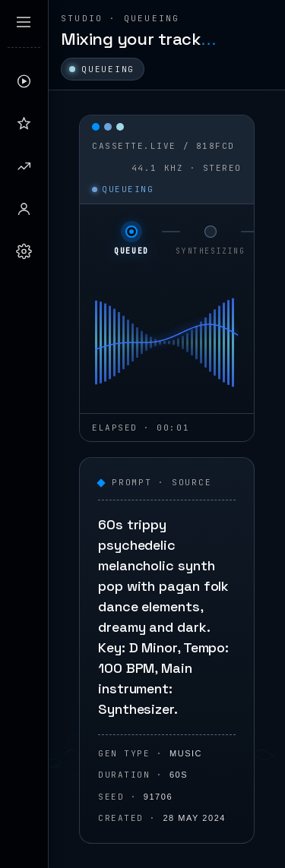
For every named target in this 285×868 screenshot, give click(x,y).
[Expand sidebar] (24, 22)
